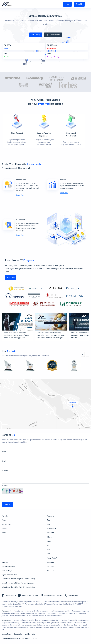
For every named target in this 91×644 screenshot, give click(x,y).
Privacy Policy (18, 634)
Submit (7, 504)
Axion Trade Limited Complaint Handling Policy (18, 579)
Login (67, 4)
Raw (49, 520)
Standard (50, 533)
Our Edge (50, 566)
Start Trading (36, 35)
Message (5, 470)
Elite (49, 550)
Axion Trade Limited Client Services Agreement (18, 583)
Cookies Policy (30, 634)
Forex (4, 520)
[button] (46, 491)
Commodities (6, 524)
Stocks (4, 533)
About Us (50, 570)
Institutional (51, 528)
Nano (49, 541)
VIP (48, 554)
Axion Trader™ (52, 558)
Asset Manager (7, 570)
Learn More (20, 195)
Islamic (50, 537)
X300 (49, 545)
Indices (4, 528)
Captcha (5, 486)
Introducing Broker (8, 566)
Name (4, 452)
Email (4, 461)
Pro (48, 524)
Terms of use (6, 634)
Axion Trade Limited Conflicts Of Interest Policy (18, 587)
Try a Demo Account (53, 35)
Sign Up (79, 4)
